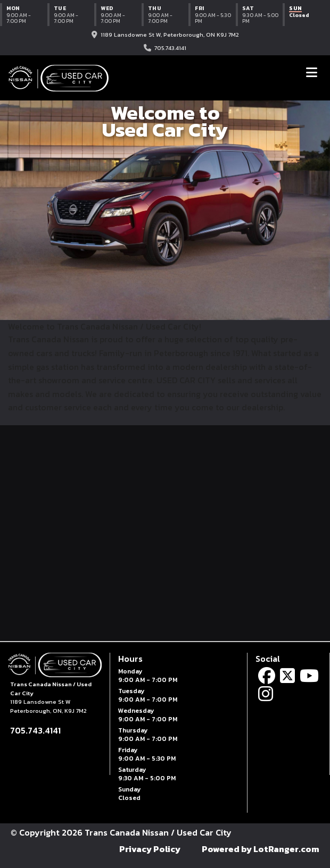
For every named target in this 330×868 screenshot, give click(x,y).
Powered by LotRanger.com (261, 849)
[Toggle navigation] (312, 73)
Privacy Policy (150, 849)
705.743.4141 (170, 48)
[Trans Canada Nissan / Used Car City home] (59, 78)
